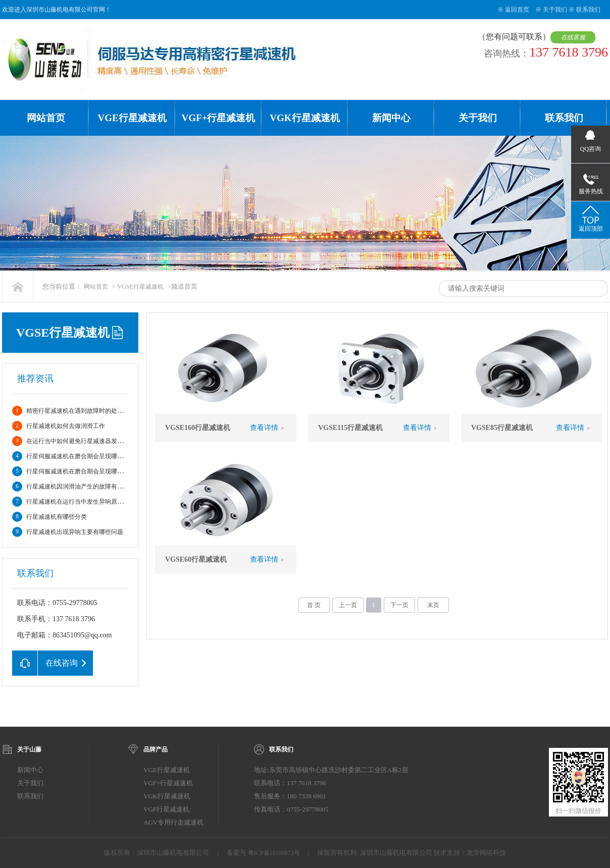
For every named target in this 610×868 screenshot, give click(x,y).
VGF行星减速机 (166, 809)
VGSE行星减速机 (141, 287)
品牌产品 (156, 749)
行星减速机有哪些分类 (57, 517)
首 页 (314, 605)
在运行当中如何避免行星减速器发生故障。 (84, 441)
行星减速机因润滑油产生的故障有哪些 (78, 486)
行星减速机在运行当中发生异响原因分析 (81, 502)
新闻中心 (391, 118)
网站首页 (46, 118)
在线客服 (574, 37)
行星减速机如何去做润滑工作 (66, 426)
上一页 (348, 605)
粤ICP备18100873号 (274, 853)
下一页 (399, 605)
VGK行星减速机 (304, 118)
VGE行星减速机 (132, 118)
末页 (433, 605)
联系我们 (588, 10)
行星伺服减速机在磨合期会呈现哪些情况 (81, 456)
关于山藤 (29, 749)
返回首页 (517, 10)
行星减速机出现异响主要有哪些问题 (75, 532)
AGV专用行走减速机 (173, 822)
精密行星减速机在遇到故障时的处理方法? (82, 411)
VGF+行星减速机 (219, 118)
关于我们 (555, 10)
